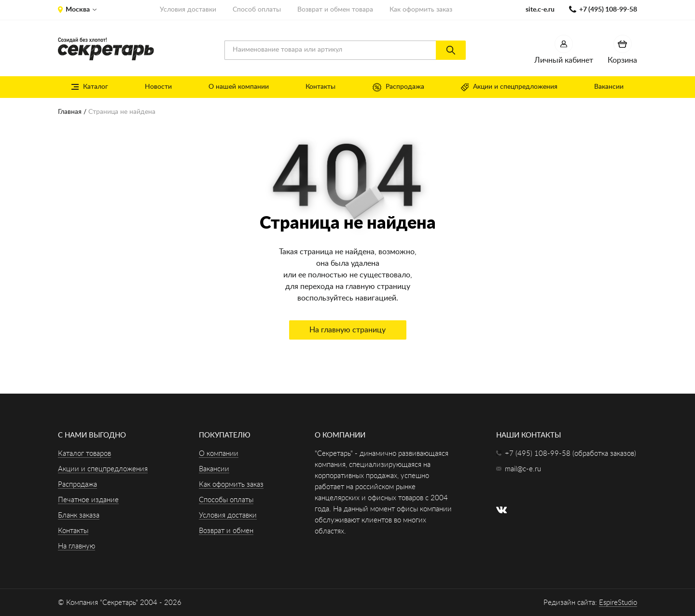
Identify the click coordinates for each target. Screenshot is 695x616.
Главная (70, 112)
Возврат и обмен (226, 531)
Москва (78, 10)
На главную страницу (347, 330)
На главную (76, 546)
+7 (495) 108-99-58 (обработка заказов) (570, 454)
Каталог (90, 87)
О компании (219, 454)
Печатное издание (88, 500)
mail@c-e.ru (523, 469)
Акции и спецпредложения (509, 87)
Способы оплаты (226, 500)
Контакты (320, 87)
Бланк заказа (79, 515)
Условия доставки (188, 10)
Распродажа (398, 87)
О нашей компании (239, 87)
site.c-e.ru (540, 10)
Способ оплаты (257, 10)
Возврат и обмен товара (335, 10)
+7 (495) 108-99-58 (608, 10)
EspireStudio (618, 603)
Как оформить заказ (421, 10)
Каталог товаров (84, 454)
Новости (158, 87)
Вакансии (609, 87)
